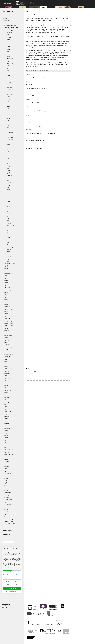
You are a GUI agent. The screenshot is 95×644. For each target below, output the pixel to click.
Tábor (8, 205)
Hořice (8, 193)
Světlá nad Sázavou (10, 224)
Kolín (8, 79)
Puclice (8, 191)
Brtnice (8, 101)
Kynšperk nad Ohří (9, 373)
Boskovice (9, 82)
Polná (8, 241)
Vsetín (8, 177)
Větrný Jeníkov (10, 256)
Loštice (8, 229)
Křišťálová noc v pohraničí (11, 263)
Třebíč (8, 234)
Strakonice (9, 222)
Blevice (8, 74)
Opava (8, 113)
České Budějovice (10, 136)
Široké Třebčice (10, 63)
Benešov (8, 51)
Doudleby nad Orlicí (11, 91)
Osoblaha (8, 60)
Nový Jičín (8, 413)
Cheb (8, 34)
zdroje (5, 19)
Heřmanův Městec (10, 182)
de (91, 3)
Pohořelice (9, 203)
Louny (8, 169)
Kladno (8, 194)
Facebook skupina (6, 604)
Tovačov (8, 253)
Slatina (8, 187)
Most (6, 406)
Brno (8, 98)
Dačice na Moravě (9, 296)
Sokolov (7, 461)
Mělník (8, 84)
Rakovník (9, 153)
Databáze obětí (7, 534)
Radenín (8, 131)
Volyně (8, 143)
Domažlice (9, 167)
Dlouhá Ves (9, 156)
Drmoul (8, 170)
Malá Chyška (28, 378)
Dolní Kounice (9, 165)
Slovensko (9, 249)
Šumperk (7, 475)
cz (87, 3)
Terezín (8, 146)
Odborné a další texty (8, 522)
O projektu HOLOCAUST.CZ (10, 538)
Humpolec (9, 112)
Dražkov (8, 77)
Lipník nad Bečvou (10, 225)
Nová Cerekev (9, 88)
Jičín (8, 212)
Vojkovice (9, 189)
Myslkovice (9, 237)
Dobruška (9, 162)
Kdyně (8, 45)
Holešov (8, 119)
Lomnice (8, 227)
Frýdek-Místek (9, 175)
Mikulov (8, 232)
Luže (8, 163)
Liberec (8, 69)
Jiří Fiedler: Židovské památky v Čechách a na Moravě (12, 27)
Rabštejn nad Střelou (11, 94)
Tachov (8, 124)
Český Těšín (9, 141)
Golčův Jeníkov (10, 160)
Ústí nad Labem (10, 258)
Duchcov (7, 317)
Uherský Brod (9, 172)
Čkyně (8, 72)
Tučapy (8, 155)
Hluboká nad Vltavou (11, 31)
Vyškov (8, 208)
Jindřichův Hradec (10, 138)
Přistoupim (9, 217)
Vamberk (8, 260)
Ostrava (8, 81)
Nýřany (7, 415)
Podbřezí (8, 239)
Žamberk (8, 62)
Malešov (8, 220)
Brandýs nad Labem (11, 89)
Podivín (8, 107)
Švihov (8, 158)
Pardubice (9, 76)
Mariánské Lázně (10, 58)
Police (8, 210)
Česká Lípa (9, 134)
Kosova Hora (9, 215)
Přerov (8, 244)
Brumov (8, 103)
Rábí (8, 231)
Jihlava (8, 43)
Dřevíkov (8, 174)
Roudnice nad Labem (11, 246)
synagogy (38, 38)
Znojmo (8, 262)
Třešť (8, 255)
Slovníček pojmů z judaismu (10, 523)
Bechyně (8, 46)
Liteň (8, 53)
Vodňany (8, 144)
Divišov (8, 129)
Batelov (8, 39)
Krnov (8, 105)
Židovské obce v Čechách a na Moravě (13, 520)
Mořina (8, 150)
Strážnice (8, 251)
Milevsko (9, 186)
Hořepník (8, 125)
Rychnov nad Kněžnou (11, 248)
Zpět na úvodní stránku (9, 11)
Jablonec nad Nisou (9, 348)
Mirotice (8, 70)
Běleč (8, 36)
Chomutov (7, 344)
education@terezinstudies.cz (13, 606)
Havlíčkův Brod (10, 132)
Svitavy (7, 472)
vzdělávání (6, 527)
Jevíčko (8, 96)
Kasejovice (8, 358)
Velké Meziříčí (9, 117)
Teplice (8, 65)
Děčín (8, 151)
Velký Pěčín (9, 148)
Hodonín (8, 184)
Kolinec (8, 55)
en (89, 3)
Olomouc (7, 417)
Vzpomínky (6, 20)
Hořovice (8, 57)
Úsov (8, 181)
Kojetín (8, 213)
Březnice (8, 108)
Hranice (8, 200)
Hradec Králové (10, 196)
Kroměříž (8, 218)
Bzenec (8, 120)
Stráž (8, 48)
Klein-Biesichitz (41, 378)
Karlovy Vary (9, 32)
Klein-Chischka (34, 378)
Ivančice (8, 206)
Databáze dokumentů (8, 531)
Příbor (8, 67)
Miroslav (7, 398)
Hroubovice (9, 201)
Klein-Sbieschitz (48, 378)
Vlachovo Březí (8, 506)
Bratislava (9, 93)
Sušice (8, 198)
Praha (8, 243)
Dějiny (5, 15)
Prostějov (8, 179)
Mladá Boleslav (10, 50)
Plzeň (8, 41)
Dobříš (8, 127)
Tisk (28, 368)
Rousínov (8, 110)
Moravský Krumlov (10, 236)
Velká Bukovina (10, 100)
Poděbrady (9, 86)
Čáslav (8, 122)
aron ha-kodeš (53, 57)
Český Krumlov (10, 139)
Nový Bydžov (9, 38)
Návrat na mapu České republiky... (34, 149)
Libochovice (9, 115)
